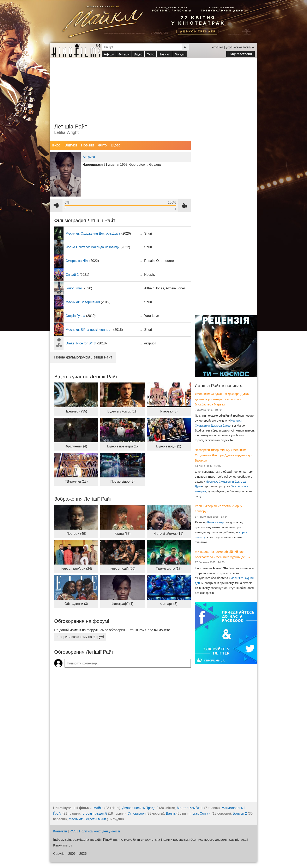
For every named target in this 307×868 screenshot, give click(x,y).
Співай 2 (72, 275)
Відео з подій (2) (169, 446)
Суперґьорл (137, 813)
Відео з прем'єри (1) (122, 446)
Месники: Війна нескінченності (89, 330)
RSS (73, 831)
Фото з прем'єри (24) (76, 569)
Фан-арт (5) (169, 604)
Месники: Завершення (83, 302)
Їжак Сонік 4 (202, 813)
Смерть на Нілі (77, 261)
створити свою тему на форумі (80, 637)
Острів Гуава (75, 316)
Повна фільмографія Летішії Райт (83, 357)
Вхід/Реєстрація (240, 54)
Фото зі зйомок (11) (169, 534)
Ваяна (171, 813)
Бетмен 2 (240, 813)
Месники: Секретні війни (87, 819)
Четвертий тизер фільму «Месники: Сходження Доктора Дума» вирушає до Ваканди (223, 455)
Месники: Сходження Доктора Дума (93, 233)
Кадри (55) (122, 534)
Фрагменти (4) (76, 446)
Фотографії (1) (122, 604)
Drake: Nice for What (81, 343)
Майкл (98, 808)
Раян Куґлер (216, 522)
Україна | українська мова (233, 47)
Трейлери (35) (76, 411)
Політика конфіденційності (100, 831)
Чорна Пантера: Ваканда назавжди (93, 247)
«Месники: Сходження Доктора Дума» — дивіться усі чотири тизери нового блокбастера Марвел (224, 399)
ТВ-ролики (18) (76, 481)
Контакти (60, 831)
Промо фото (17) (169, 569)
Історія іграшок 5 (94, 813)
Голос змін (74, 288)
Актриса (89, 157)
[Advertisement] (153, 87)
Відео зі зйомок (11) (122, 411)
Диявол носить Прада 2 (140, 808)
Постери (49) (76, 534)
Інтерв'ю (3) (169, 411)
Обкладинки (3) (76, 604)
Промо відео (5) (123, 481)
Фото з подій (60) (123, 569)
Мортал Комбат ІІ (190, 808)
